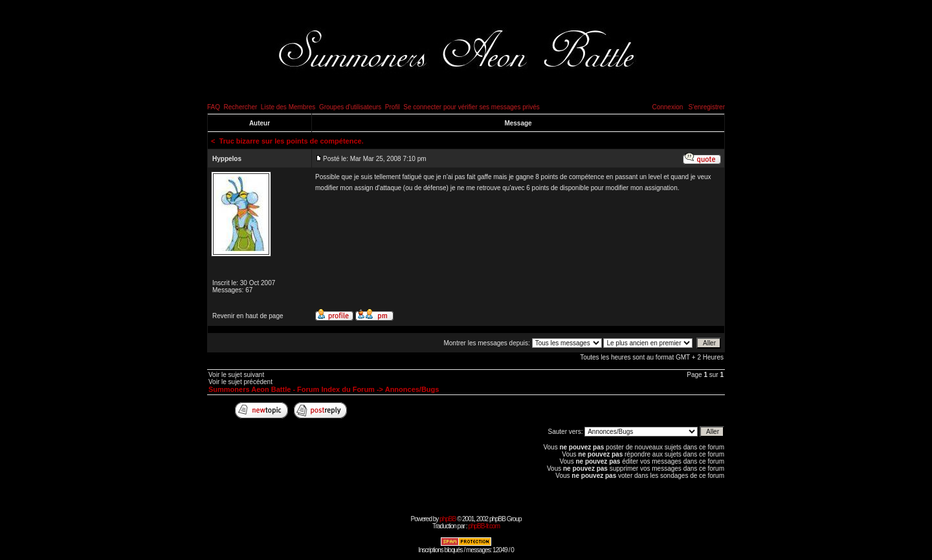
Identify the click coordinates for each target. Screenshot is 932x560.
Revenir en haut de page (248, 316)
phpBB (448, 519)
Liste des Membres (288, 107)
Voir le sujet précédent (240, 382)
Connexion (667, 107)
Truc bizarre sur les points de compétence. (292, 141)
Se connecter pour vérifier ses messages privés (472, 107)
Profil (393, 107)
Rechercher (241, 107)
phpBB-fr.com (484, 526)
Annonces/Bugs (412, 389)
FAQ (214, 107)
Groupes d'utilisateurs (350, 107)
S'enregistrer (707, 107)
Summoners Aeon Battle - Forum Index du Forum (292, 389)
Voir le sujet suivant (236, 375)
